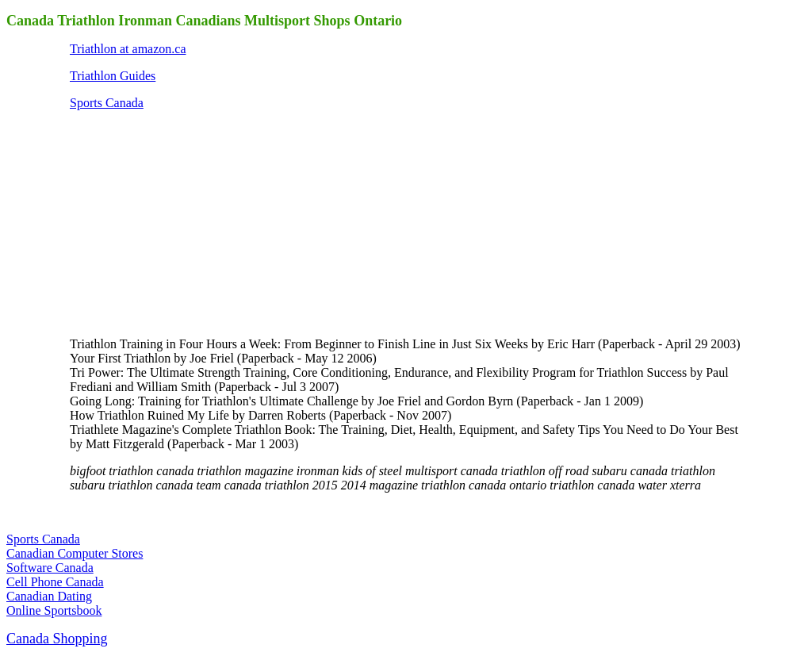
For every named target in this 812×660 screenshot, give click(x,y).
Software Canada (50, 568)
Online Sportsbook (54, 610)
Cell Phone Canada (55, 582)
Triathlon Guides (113, 76)
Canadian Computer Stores (75, 553)
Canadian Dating (49, 596)
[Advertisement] (189, 222)
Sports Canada (107, 103)
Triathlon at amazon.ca (128, 49)
